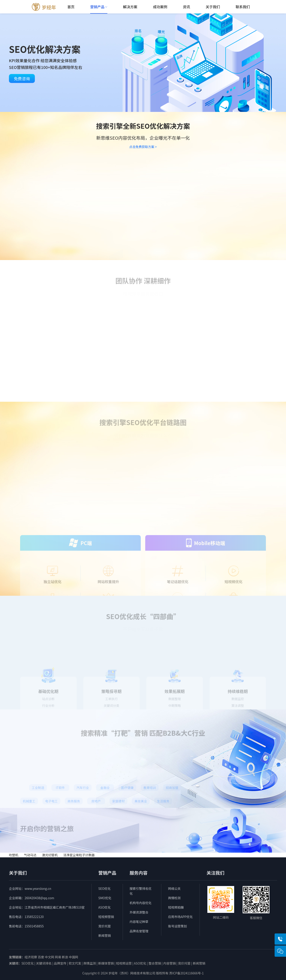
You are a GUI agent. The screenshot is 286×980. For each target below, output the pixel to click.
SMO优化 (105, 898)
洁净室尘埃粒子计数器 (79, 855)
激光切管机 (50, 855)
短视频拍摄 (176, 907)
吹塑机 (14, 855)
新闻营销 (105, 935)
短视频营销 (106, 917)
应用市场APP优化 (180, 917)
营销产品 (99, 7)
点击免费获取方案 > (143, 148)
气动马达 (30, 855)
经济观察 (31, 957)
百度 (41, 957)
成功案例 (160, 7)
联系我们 (243, 7)
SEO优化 (104, 888)
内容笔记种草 (139, 922)
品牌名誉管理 (139, 931)
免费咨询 (22, 80)
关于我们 (213, 7)
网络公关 (174, 888)
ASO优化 (104, 907)
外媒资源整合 (139, 912)
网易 (58, 957)
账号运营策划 (177, 926)
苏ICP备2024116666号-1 (186, 973)
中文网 (49, 957)
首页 (71, 7)
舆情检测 (174, 898)
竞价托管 (105, 926)
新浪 (65, 957)
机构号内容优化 (141, 903)
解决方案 (130, 7)
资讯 (186, 7)
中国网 (74, 957)
